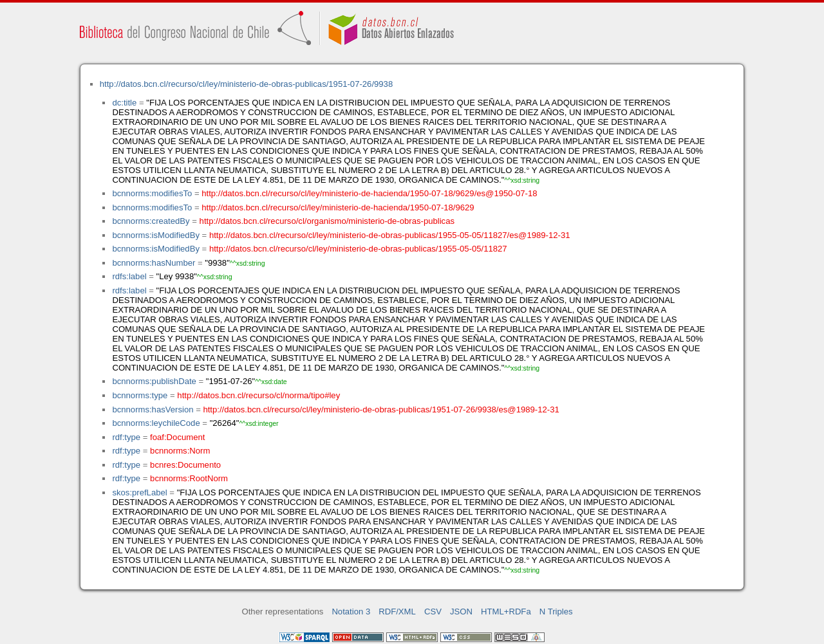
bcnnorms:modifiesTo (152, 193)
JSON (461, 612)
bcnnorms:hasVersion (153, 409)
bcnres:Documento (185, 465)
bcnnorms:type (140, 395)
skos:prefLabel (139, 492)
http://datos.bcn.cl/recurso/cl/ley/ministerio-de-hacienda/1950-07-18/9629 (338, 207)
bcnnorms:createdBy (151, 221)
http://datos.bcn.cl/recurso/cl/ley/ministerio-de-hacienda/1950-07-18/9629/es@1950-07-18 (369, 193)
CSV (433, 612)
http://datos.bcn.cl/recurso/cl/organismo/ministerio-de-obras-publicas (327, 221)
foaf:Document (177, 437)
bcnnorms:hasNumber (154, 263)
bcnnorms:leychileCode (156, 423)
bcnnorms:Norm (180, 451)
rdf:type (126, 437)
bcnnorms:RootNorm (189, 478)
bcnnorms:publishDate (154, 381)
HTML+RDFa (506, 612)
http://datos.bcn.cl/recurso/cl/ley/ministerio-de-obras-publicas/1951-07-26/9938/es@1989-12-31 (381, 409)
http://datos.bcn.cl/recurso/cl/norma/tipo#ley (258, 395)
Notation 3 (351, 612)
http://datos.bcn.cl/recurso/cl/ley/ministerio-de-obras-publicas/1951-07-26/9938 (246, 84)
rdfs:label (129, 276)
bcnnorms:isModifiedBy (156, 235)
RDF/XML (397, 612)
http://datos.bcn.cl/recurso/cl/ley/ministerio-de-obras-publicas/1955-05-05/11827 (358, 249)
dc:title (124, 103)
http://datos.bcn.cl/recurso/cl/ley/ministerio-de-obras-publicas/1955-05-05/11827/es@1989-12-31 (390, 235)
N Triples (556, 612)
